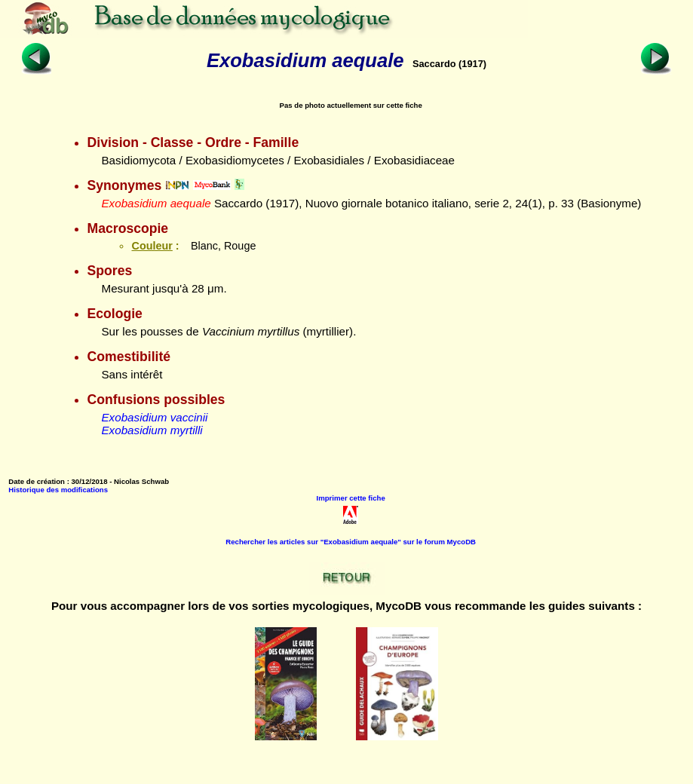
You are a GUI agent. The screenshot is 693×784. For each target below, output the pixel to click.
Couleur (152, 246)
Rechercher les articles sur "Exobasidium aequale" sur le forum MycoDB (351, 542)
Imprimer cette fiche (351, 498)
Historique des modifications (58, 490)
